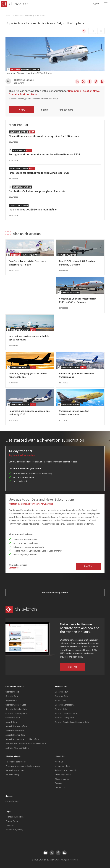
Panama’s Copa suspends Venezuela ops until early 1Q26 (29, 413)
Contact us (14, 568)
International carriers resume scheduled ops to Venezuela (29, 338)
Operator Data (12, 696)
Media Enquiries (62, 779)
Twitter (52, 853)
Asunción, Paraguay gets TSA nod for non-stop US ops (28, 375)
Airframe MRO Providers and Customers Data (26, 744)
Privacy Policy (12, 821)
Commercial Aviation (23, 16)
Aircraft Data (11, 722)
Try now (21, 110)
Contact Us (60, 788)
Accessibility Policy (14, 830)
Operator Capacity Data (16, 714)
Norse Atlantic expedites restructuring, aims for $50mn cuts (44, 136)
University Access (63, 775)
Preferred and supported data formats (23, 766)
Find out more (66, 110)
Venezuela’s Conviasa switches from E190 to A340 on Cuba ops (78, 300)
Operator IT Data (13, 718)
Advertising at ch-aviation (67, 770)
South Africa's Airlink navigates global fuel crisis (37, 191)
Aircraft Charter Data (15, 735)
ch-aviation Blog (62, 766)
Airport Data (11, 701)
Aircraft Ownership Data (16, 726)
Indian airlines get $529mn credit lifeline (33, 210)
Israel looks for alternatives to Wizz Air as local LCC (39, 173)
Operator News (12, 692)
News (8, 16)
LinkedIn (77, 82)
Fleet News (40, 16)
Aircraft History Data (15, 731)
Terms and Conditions (15, 817)
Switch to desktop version (55, 593)
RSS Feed (102, 82)
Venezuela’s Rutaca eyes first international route (74, 413)
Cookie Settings (12, 802)
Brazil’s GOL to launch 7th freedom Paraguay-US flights (77, 263)
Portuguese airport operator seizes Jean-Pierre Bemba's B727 (45, 155)
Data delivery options (15, 770)
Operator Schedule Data (16, 709)
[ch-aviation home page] (14, 4)
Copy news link (96, 82)
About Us (59, 762)
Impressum (10, 826)
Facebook (90, 82)
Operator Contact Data (16, 705)
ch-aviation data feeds (16, 762)
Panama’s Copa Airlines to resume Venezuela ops (76, 375)
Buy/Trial (89, 566)
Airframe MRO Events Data (17, 748)
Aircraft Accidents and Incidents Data (22, 739)
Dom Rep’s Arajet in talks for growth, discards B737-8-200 (28, 263)
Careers (59, 783)
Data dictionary (12, 775)
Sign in (96, 4)
